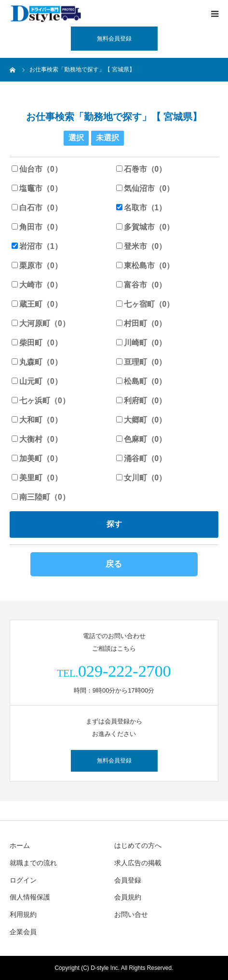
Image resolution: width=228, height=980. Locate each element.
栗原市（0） (37, 265)
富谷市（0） (141, 285)
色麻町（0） (141, 439)
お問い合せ (131, 914)
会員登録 (128, 880)
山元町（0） (37, 381)
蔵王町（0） (37, 304)
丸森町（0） (37, 362)
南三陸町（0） (41, 497)
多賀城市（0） (145, 227)
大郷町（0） (141, 420)
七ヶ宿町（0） (145, 304)
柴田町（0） (37, 343)
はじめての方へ (138, 845)
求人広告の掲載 (138, 863)
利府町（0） (141, 401)
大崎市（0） (37, 285)
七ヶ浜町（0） (41, 401)
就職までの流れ (33, 863)
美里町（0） (37, 478)
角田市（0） (37, 227)
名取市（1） (141, 208)
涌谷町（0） (141, 458)
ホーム (20, 845)
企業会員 (23, 932)
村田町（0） (141, 323)
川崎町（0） (141, 343)
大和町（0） (37, 420)
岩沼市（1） (37, 246)
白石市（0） (37, 208)
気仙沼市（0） (145, 188)
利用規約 (23, 914)
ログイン (23, 880)
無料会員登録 (114, 39)
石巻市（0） (141, 169)
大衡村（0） (37, 439)
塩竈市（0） (37, 188)
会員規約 (128, 897)
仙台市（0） (37, 169)
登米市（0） (141, 246)
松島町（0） (141, 381)
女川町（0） (141, 478)
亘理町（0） (141, 362)
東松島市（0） (145, 265)
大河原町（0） (41, 323)
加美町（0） (37, 458)
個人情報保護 (30, 897)
